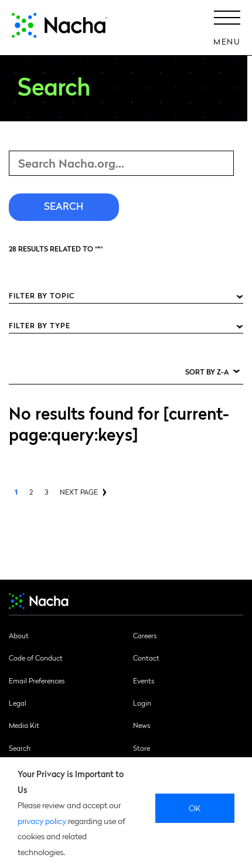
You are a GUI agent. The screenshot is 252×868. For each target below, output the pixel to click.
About (19, 635)
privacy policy (42, 821)
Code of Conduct (36, 658)
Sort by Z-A (207, 372)
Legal (18, 703)
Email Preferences (37, 680)
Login (142, 703)
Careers (145, 635)
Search (20, 748)
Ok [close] (195, 808)
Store (142, 748)
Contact (146, 658)
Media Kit (24, 725)
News (142, 725)
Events (144, 680)
